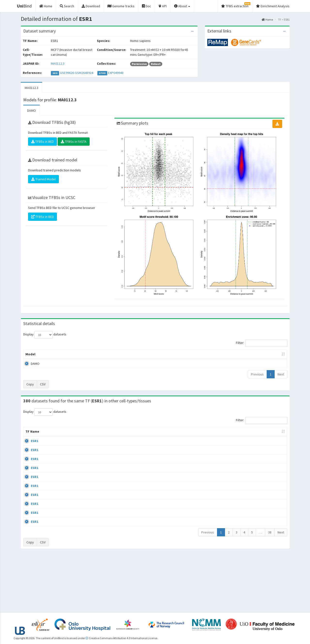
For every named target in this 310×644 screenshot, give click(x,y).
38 (270, 587)
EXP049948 (116, 73)
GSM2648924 (84, 73)
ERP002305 (248, 516)
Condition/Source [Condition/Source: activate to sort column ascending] (110, 436)
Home (267, 20)
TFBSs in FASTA (74, 142)
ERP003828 (248, 446)
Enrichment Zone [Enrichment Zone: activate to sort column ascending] (126, 354)
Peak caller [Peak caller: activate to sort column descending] (58, 354)
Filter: (262, 343)
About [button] (182, 6)
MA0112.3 (58, 64)
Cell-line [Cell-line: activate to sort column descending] (51, 436)
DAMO (31, 111)
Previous (257, 374)
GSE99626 (67, 73)
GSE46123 (247, 572)
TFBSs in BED (43, 142)
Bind (24, 6)
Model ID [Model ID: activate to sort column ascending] (90, 354)
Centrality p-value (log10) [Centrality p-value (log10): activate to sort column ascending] (247, 354)
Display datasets (45, 335)
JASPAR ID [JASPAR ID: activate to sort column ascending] (273, 434)
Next (281, 374)
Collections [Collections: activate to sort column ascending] (197, 436)
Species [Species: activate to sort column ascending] (224, 436)
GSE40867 (247, 544)
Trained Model (43, 179)
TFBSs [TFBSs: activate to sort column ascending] (163, 354)
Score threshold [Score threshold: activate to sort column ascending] (195, 354)
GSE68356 (247, 460)
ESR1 (29, 446)
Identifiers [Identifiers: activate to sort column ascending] (249, 436)
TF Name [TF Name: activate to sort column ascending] (30, 434)
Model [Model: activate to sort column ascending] (30, 354)
